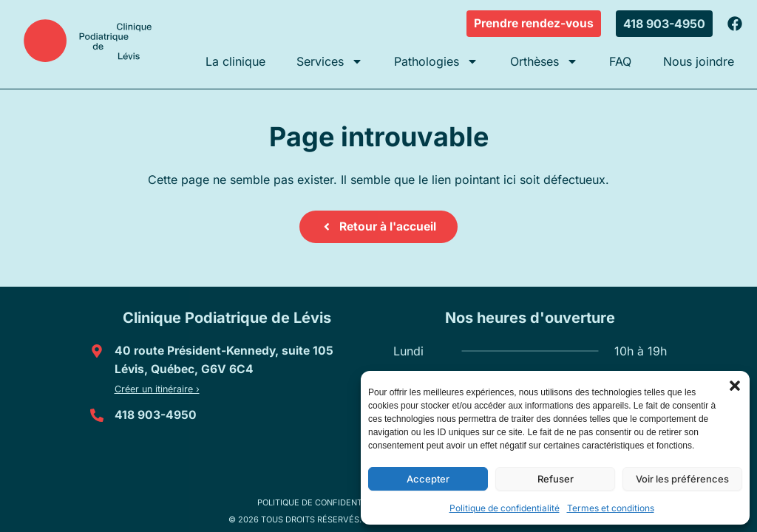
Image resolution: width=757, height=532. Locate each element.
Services (330, 61)
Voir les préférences (682, 479)
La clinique (235, 61)
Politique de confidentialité (505, 508)
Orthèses (544, 61)
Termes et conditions (611, 508)
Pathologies (436, 61)
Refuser (556, 479)
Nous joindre (699, 61)
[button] (735, 386)
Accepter (428, 479)
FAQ (620, 61)
